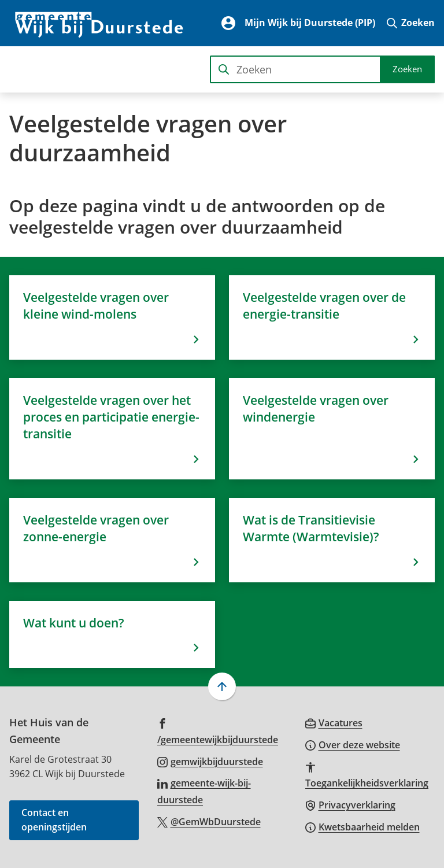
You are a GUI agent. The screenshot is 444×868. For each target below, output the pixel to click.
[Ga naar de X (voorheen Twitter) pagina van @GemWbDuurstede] (209, 821)
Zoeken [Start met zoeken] (407, 69)
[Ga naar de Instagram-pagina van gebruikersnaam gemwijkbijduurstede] (210, 761)
